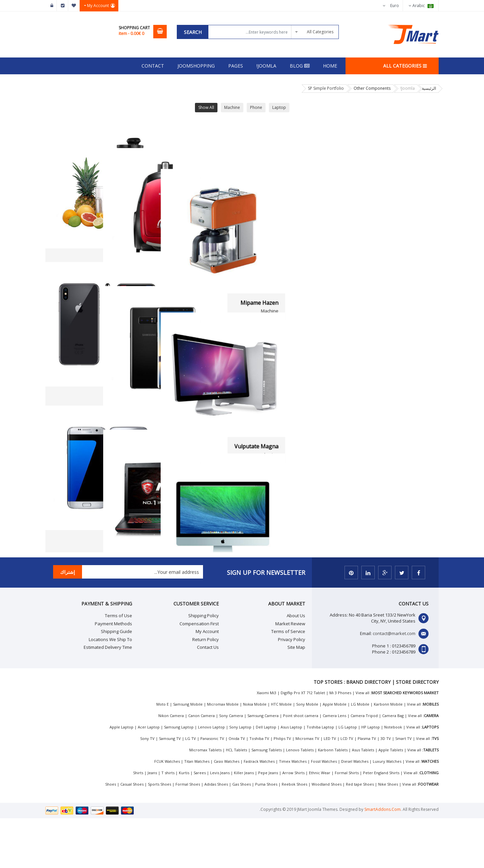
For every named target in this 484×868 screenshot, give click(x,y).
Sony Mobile (307, 754)
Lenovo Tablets (300, 800)
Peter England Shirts (381, 822)
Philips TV (282, 788)
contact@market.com (394, 683)
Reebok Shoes (294, 834)
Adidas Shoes (216, 834)
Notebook (393, 777)
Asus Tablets (363, 800)
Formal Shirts (347, 822)
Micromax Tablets (205, 800)
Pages (236, 66)
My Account (207, 681)
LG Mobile (360, 754)
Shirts (138, 822)
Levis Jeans (220, 822)
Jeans (152, 822)
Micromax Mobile (223, 754)
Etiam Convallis (144, 580)
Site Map (296, 697)
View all (362, 742)
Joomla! (266, 66)
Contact (153, 66)
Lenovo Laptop (211, 777)
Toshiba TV (259, 788)
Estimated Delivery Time (108, 697)
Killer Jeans (244, 822)
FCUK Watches (167, 811)
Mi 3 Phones (340, 742)
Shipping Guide (116, 681)
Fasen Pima (149, 419)
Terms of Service (288, 681)
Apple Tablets (391, 800)
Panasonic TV (212, 788)
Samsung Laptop (179, 777)
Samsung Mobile (188, 754)
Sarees (200, 822)
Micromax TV (307, 788)
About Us (296, 665)
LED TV (330, 788)
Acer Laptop (149, 777)
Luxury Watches (387, 811)
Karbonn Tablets (333, 800)
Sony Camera (231, 765)
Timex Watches (293, 811)
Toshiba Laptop (320, 777)
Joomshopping (196, 66)
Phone (256, 107)
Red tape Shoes (360, 834)
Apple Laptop (122, 777)
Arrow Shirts (293, 822)
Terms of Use (118, 665)
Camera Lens (334, 765)
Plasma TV (367, 788)
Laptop (279, 107)
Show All (206, 107)
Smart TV (404, 788)
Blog (300, 66)
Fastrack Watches (259, 811)
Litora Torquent (277, 580)
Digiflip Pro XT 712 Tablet (303, 742)
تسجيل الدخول (51, 6)
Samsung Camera (263, 765)
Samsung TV (170, 788)
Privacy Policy (292, 689)
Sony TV (147, 788)
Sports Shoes (159, 834)
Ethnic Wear (320, 822)
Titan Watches (197, 811)
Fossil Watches (324, 811)
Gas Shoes (241, 834)
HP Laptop (371, 777)
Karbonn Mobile (388, 754)
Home (330, 66)
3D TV (386, 788)
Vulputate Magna (410, 419)
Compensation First (199, 673)
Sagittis (288, 258)
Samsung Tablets (267, 800)
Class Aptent (416, 580)
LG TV (191, 788)
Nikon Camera (171, 765)
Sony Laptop (240, 777)
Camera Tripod (364, 765)
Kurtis (184, 822)
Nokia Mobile (255, 754)
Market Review (290, 673)
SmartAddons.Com (382, 859)
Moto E (163, 754)
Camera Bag (393, 765)
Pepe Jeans (268, 822)
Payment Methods (113, 673)
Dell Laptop (266, 777)
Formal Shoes (188, 834)
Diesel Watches (355, 811)
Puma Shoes (266, 834)
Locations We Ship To (110, 689)
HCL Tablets (236, 800)
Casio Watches (227, 811)
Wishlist (74, 6)
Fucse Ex (152, 258)
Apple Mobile (335, 754)
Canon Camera (201, 765)
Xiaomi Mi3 (267, 742)
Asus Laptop (291, 777)
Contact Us (208, 697)
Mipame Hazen (413, 258)
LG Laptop (348, 777)
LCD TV (347, 788)
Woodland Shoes (327, 834)
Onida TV (237, 788)
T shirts (168, 822)
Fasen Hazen (281, 419)
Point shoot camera (301, 765)
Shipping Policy (204, 665)
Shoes (111, 834)
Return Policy (206, 689)
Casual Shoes (132, 834)
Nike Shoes (388, 834)
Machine (232, 107)
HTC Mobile (281, 754)
